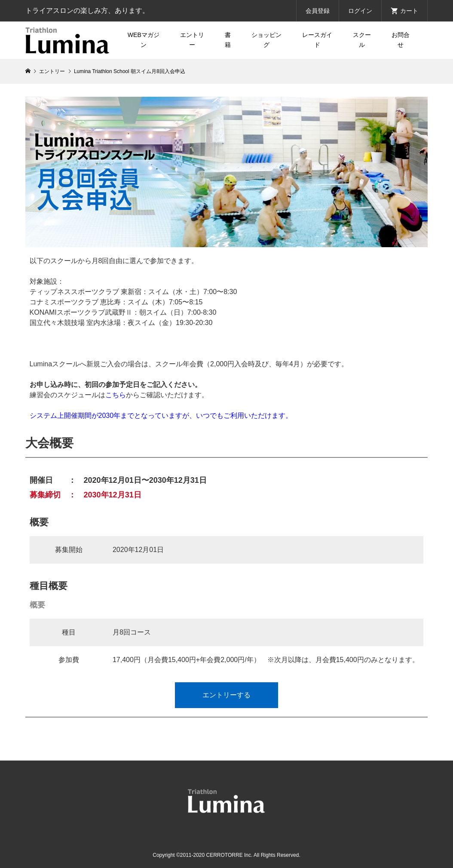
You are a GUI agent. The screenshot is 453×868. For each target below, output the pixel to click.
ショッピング (266, 40)
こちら (116, 395)
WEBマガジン (144, 40)
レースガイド (317, 40)
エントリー (192, 40)
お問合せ (401, 40)
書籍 (228, 40)
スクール (362, 40)
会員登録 (318, 11)
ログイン (360, 11)
